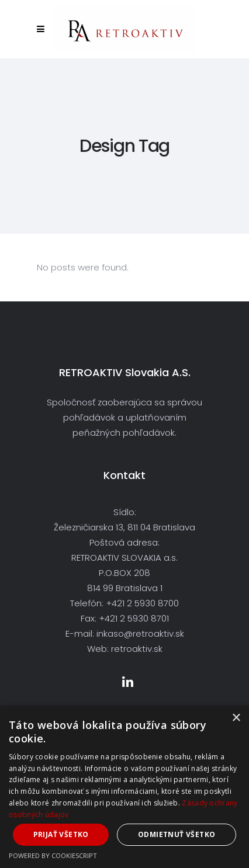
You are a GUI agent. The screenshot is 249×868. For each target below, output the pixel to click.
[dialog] (124, 787)
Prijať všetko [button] (61, 834)
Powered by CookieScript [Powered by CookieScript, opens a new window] (53, 855)
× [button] (236, 718)
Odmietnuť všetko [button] (177, 834)
